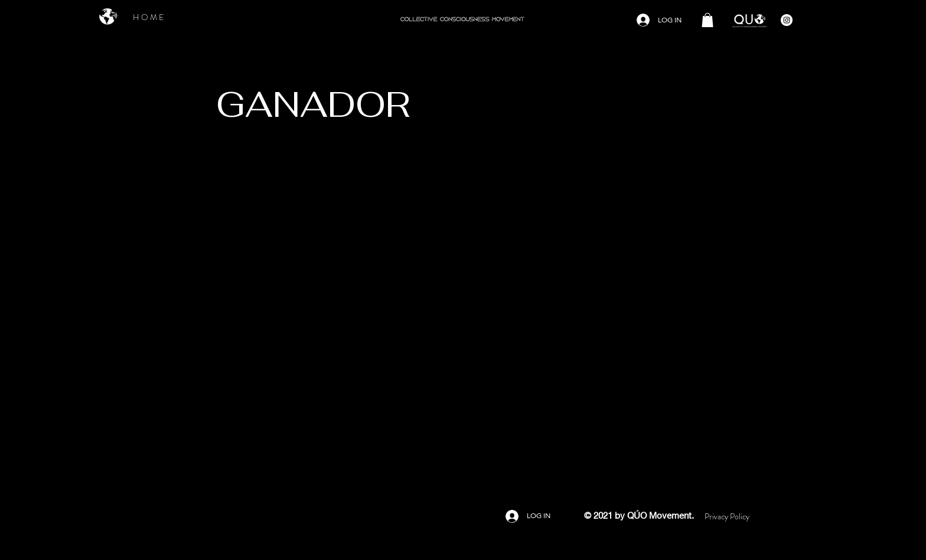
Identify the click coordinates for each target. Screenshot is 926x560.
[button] (707, 20)
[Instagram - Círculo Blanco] (787, 20)
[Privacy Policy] (727, 517)
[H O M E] (148, 17)
